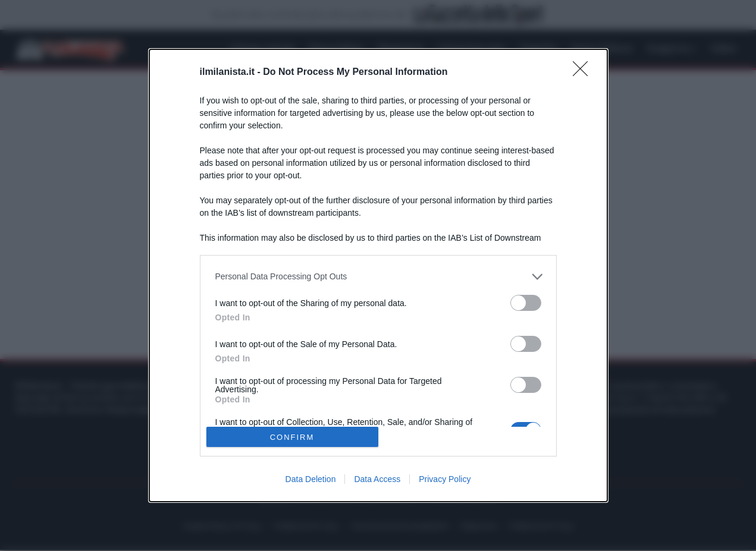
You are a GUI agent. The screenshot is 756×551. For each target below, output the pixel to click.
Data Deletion (311, 479)
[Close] (584, 73)
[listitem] (378, 277)
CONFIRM (292, 437)
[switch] (526, 303)
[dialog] (378, 275)
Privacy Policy (445, 479)
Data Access (377, 479)
